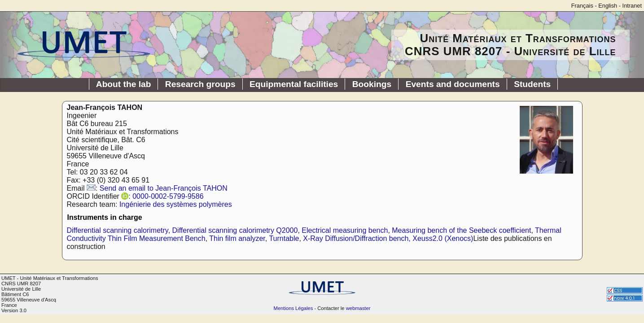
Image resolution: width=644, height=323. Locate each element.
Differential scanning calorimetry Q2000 (235, 230)
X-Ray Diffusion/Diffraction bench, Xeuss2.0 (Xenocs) (388, 238)
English (608, 6)
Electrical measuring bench (345, 230)
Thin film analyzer (237, 238)
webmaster (358, 308)
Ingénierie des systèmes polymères (176, 204)
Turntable (284, 238)
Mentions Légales (294, 308)
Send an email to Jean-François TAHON (164, 188)
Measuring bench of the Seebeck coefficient (461, 230)
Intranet (632, 6)
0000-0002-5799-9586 (168, 196)
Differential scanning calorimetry (118, 230)
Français (582, 6)
